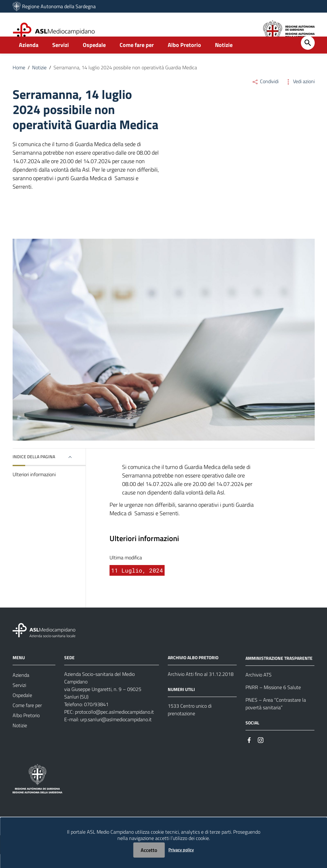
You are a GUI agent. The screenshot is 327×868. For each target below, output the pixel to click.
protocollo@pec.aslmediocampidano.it (114, 726)
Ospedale (94, 59)
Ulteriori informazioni (34, 488)
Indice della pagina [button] (34, 470)
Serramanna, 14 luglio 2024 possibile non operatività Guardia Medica (125, 81)
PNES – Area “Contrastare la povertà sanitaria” (276, 717)
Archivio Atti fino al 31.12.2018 (201, 688)
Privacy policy (181, 850)
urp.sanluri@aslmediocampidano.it (116, 733)
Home (19, 81)
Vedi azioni (300, 95)
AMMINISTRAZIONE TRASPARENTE (279, 672)
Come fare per (137, 59)
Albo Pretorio (184, 59)
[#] (249, 754)
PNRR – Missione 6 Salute (273, 701)
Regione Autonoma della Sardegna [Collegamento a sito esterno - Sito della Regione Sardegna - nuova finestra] (59, 6)
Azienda (29, 59)
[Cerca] (308, 57)
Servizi (61, 59)
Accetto (149, 850)
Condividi (265, 95)
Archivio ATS (259, 688)
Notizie (224, 59)
